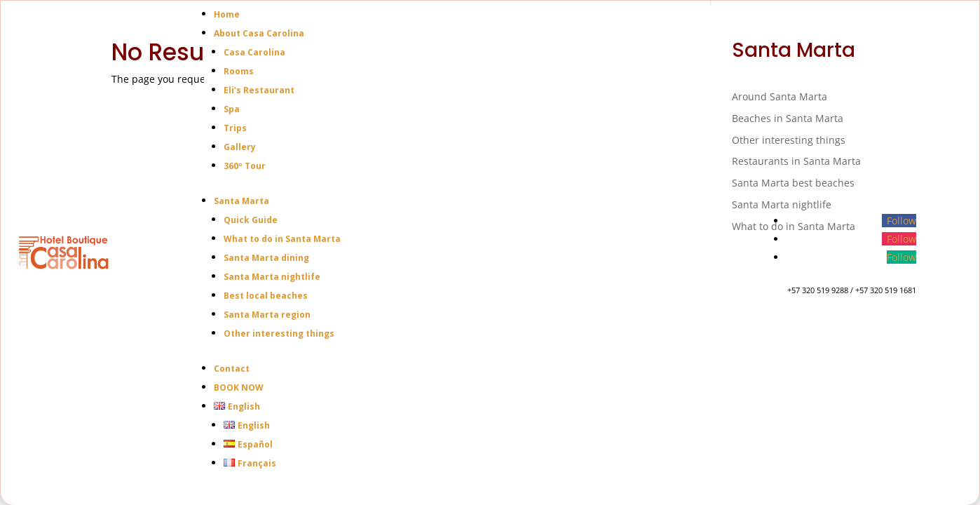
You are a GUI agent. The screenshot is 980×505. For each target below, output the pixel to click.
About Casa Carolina (259, 33)
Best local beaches (266, 296)
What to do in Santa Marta (282, 239)
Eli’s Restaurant (259, 90)
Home (227, 14)
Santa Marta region (267, 315)
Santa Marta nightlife (272, 277)
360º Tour (245, 166)
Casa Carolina (254, 52)
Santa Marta (241, 201)
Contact (232, 369)
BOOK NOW (239, 388)
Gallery (240, 147)
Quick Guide (251, 220)
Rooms (239, 71)
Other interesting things (279, 334)
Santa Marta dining (266, 258)
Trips (235, 128)
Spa (232, 109)
